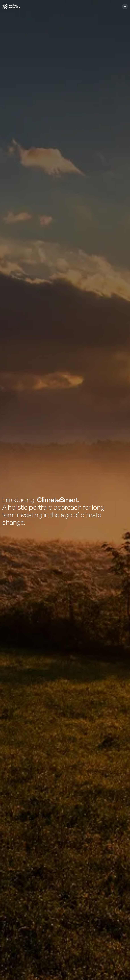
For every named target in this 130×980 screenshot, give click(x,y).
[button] (125, 6)
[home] (11, 6)
